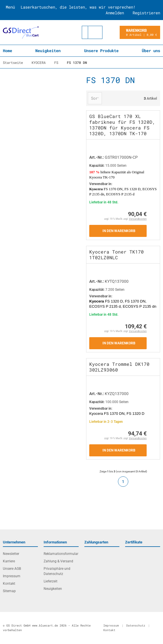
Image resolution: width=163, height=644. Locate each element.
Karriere (9, 561)
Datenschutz (136, 626)
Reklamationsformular (61, 554)
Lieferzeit (51, 581)
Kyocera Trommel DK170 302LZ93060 (119, 367)
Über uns (151, 51)
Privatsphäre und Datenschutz (57, 571)
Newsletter (11, 554)
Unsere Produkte (101, 51)
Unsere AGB (12, 569)
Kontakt (9, 584)
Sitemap (9, 591)
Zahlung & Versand (58, 561)
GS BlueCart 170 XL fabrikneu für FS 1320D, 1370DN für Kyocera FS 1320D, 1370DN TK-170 (122, 125)
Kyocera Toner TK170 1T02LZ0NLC (117, 255)
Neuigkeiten (48, 51)
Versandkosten (138, 219)
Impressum (12, 576)
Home (7, 51)
